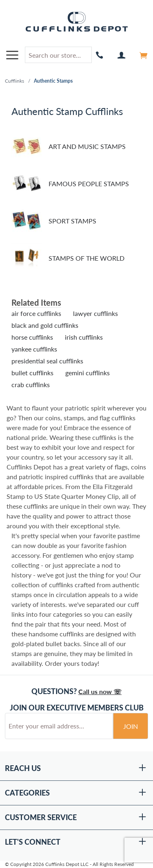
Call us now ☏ (100, 691)
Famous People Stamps (70, 184)
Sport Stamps (54, 221)
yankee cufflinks (34, 349)
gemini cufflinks (88, 373)
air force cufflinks (36, 313)
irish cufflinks (84, 337)
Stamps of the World (68, 258)
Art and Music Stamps (69, 146)
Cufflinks (14, 81)
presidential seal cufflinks (47, 361)
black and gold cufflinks (45, 325)
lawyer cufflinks (95, 313)
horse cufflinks (32, 337)
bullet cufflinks (32, 373)
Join (131, 726)
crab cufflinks (31, 384)
